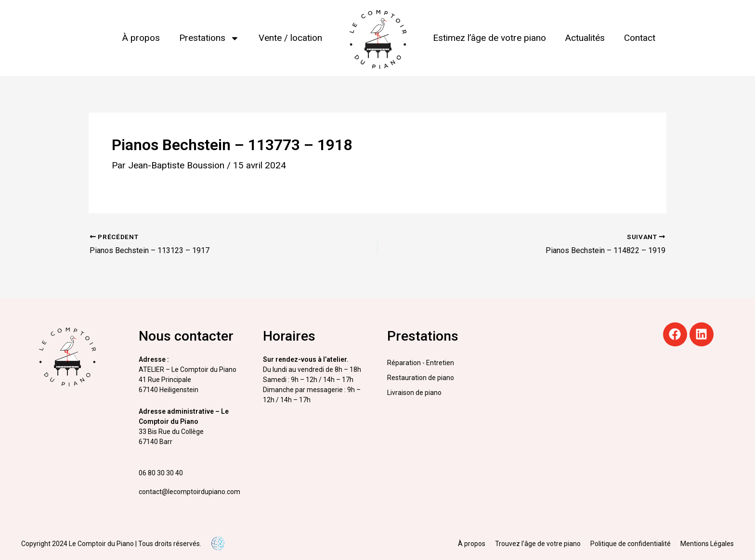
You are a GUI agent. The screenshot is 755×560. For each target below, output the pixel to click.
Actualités (585, 38)
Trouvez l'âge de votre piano (538, 544)
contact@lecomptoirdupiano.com (189, 492)
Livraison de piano (414, 393)
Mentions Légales (707, 544)
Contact (640, 38)
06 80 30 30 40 (161, 473)
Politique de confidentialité (631, 544)
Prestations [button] (209, 38)
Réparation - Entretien (421, 363)
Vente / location (290, 38)
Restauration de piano (421, 378)
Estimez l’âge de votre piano (489, 38)
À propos (141, 38)
